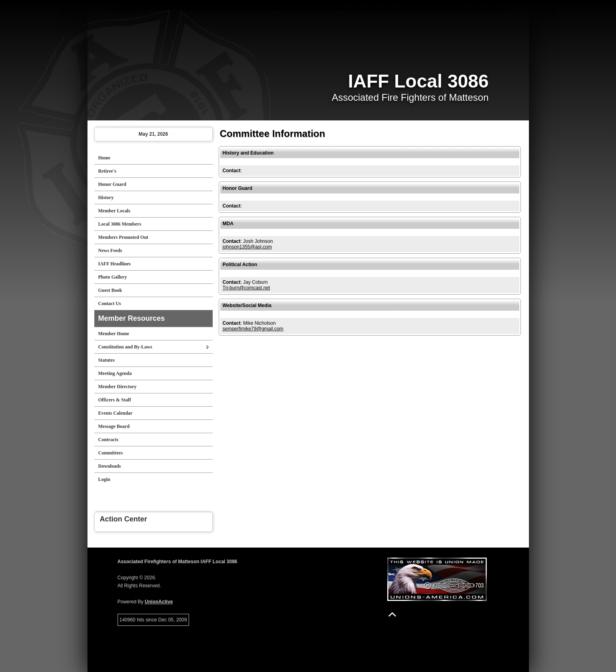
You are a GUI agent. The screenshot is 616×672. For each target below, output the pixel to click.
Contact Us (110, 303)
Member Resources (132, 318)
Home (105, 158)
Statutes (107, 360)
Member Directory (118, 387)
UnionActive (159, 602)
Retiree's (107, 171)
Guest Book (110, 290)
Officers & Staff (115, 400)
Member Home (114, 334)
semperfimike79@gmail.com (253, 329)
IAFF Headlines (115, 264)
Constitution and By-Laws (125, 347)
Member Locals (114, 211)
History (106, 198)
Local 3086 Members (120, 224)
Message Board (114, 426)
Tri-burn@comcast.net (246, 288)
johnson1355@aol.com (247, 247)
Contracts (109, 440)
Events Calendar (116, 413)
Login (104, 479)
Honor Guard (112, 184)
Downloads (110, 466)
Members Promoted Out (123, 237)
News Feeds (110, 250)
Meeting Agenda (115, 373)
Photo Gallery (113, 277)
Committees (111, 453)
